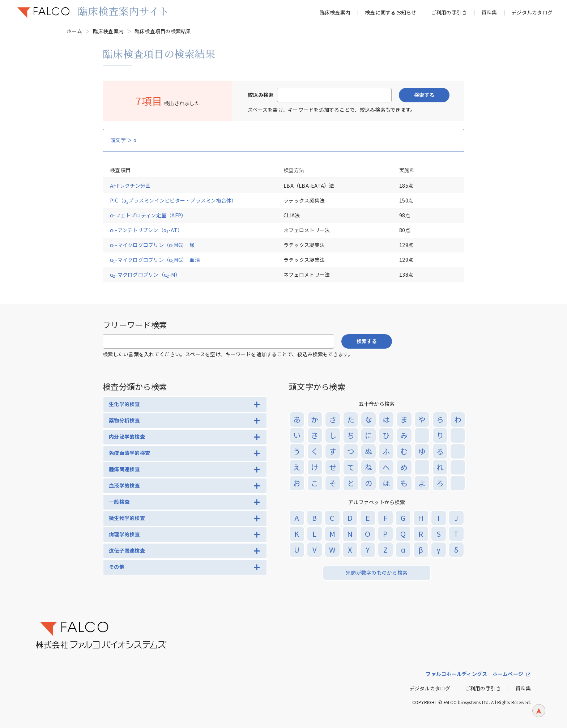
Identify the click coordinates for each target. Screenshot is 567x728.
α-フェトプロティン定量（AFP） (148, 215)
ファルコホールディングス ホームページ (474, 674)
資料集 (489, 12)
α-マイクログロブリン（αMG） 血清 (155, 260)
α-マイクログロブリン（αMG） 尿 (152, 245)
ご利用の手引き (449, 12)
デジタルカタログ (532, 12)
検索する (424, 95)
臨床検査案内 (335, 12)
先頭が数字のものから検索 (377, 572)
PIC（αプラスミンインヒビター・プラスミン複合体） (173, 200)
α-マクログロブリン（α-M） (145, 274)
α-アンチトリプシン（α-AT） (146, 230)
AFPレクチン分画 (130, 186)
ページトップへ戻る (539, 716)
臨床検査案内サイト (123, 11)
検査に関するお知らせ (391, 12)
